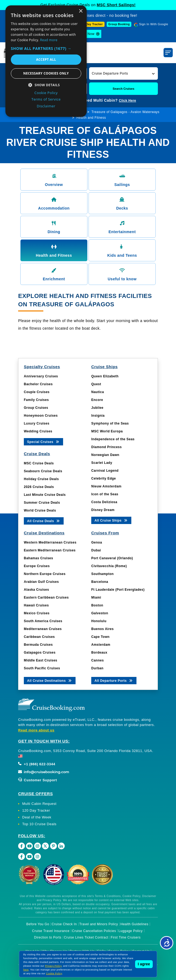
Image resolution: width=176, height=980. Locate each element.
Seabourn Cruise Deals (43, 471)
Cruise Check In (64, 924)
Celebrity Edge (104, 478)
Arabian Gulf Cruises (41, 582)
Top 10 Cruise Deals (39, 824)
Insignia (98, 416)
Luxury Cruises (37, 423)
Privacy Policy (53, 966)
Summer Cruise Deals (42, 503)
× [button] (81, 11)
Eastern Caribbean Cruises (46, 597)
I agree (144, 964)
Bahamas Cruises (38, 558)
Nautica (98, 392)
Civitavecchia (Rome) (109, 566)
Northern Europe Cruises (45, 574)
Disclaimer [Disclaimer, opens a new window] (46, 106)
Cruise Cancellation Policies (94, 931)
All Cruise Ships (111, 520)
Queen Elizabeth (105, 376)
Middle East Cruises (41, 660)
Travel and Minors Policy (99, 924)
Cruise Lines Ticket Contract (86, 937)
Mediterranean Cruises (43, 629)
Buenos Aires (102, 629)
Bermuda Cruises (38, 645)
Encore (97, 400)
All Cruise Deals (44, 521)
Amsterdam (101, 645)
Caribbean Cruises (39, 637)
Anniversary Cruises (41, 376)
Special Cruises (43, 441)
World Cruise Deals (40, 510)
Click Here (128, 101)
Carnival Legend (105, 471)
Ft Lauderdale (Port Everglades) (118, 590)
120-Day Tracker (91, 24)
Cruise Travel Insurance (51, 931)
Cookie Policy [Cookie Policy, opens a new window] (46, 93)
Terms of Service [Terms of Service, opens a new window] (46, 99)
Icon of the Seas (105, 494)
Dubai (96, 550)
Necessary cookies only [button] (46, 73)
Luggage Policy (131, 931)
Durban (97, 668)
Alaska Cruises (36, 590)
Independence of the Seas (113, 439)
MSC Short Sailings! (116, 5)
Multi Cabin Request (39, 804)
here (26, 970)
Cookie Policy (54, 973)
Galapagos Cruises (40, 653)
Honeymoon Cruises (41, 416)
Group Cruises (36, 408)
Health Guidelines (134, 924)
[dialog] (46, 61)
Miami (96, 597)
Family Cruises (36, 400)
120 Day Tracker (36, 810)
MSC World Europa (107, 431)
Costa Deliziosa (104, 502)
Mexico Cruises (37, 613)
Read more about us (36, 730)
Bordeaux (99, 653)
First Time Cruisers (126, 937)
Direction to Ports (48, 937)
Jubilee (97, 408)
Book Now (87, 34)
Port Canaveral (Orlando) (112, 558)
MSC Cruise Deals (39, 463)
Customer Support (38, 780)
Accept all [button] (46, 60)
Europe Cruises (37, 566)
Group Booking (119, 24)
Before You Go (38, 924)
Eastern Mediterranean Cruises (50, 550)
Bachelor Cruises (38, 384)
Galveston (100, 613)
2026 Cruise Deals (39, 487)
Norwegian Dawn (105, 455)
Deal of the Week (37, 817)
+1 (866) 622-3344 (37, 764)
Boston (97, 605)
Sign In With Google (154, 24)
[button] (123, 73)
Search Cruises (123, 89)
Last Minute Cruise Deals (45, 495)
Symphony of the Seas (110, 423)
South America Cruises (43, 621)
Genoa (97, 542)
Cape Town (100, 637)
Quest (96, 384)
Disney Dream (103, 510)
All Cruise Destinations (50, 680)
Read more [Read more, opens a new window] (49, 40)
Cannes (97, 660)
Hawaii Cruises (36, 605)
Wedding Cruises (38, 431)
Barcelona (100, 582)
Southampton (102, 574)
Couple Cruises (37, 392)
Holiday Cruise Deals (41, 479)
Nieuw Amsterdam (106, 486)
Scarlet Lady (102, 463)
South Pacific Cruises (42, 668)
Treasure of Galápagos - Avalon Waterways (126, 112)
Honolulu (99, 621)
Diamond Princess (107, 447)
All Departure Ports (114, 680)
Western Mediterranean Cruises (50, 542)
